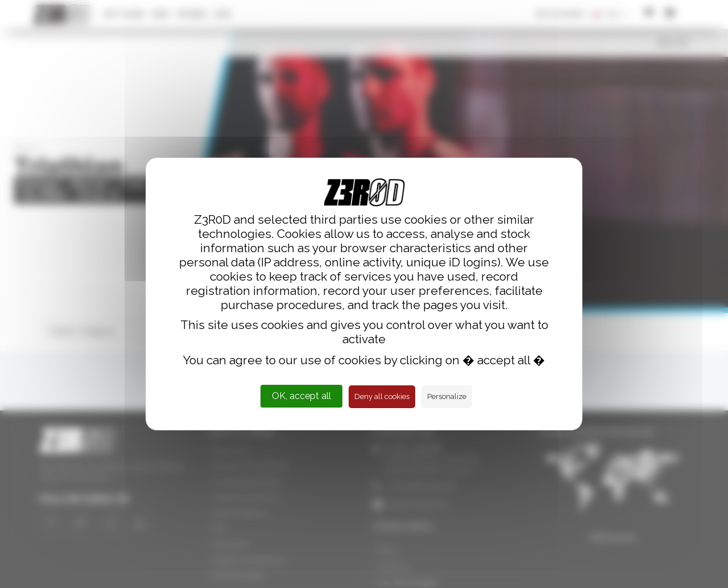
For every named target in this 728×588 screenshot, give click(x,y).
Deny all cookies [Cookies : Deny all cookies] (382, 396)
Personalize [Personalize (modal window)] (447, 396)
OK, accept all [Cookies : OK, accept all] (301, 396)
